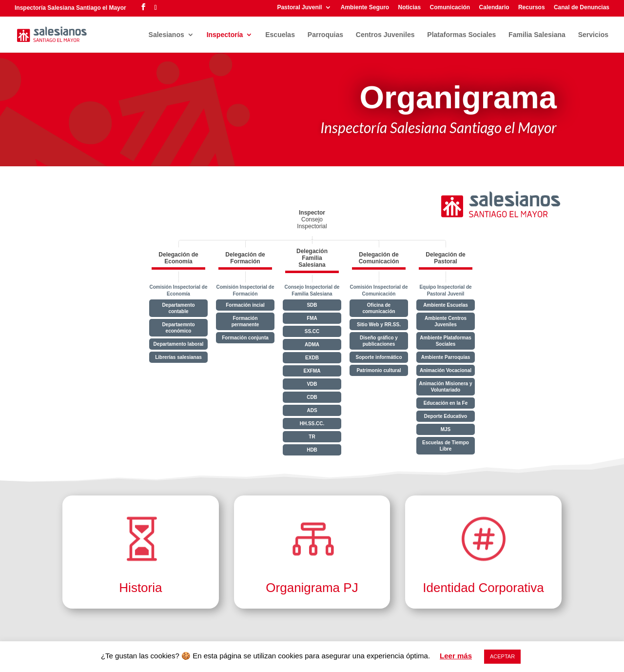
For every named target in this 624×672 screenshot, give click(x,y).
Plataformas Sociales (461, 35)
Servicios (593, 35)
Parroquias (325, 35)
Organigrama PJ (312, 588)
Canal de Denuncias (582, 8)
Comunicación (450, 8)
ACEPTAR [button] (502, 656)
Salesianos (166, 35)
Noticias (409, 8)
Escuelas (280, 35)
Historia (140, 588)
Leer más (456, 656)
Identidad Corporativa (483, 588)
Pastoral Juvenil (299, 8)
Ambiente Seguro (365, 8)
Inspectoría (225, 35)
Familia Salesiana (537, 35)
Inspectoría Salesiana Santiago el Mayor (70, 8)
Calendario (494, 8)
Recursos (532, 8)
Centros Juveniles (385, 35)
